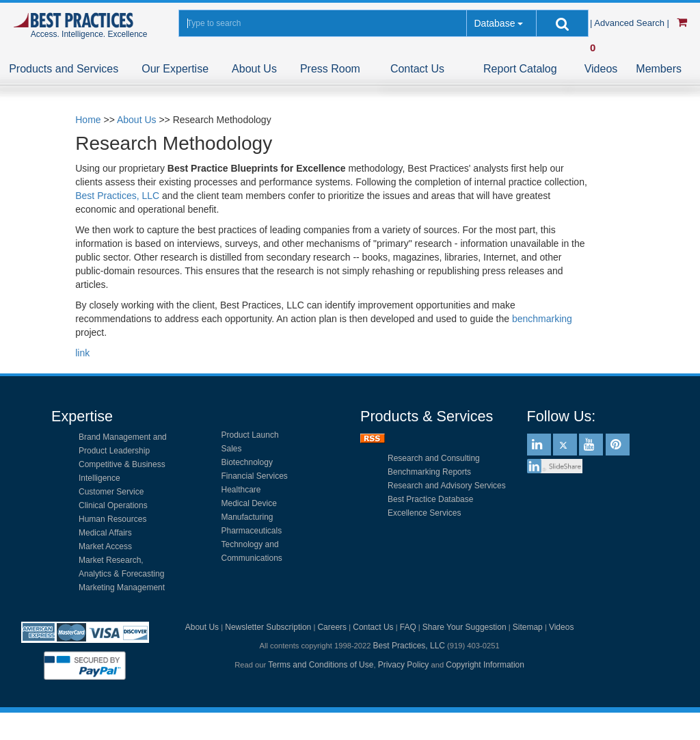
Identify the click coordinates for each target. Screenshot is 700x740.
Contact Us (417, 69)
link (82, 353)
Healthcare (241, 490)
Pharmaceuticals (252, 531)
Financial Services (255, 476)
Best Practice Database (430, 499)
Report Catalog (520, 69)
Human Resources (112, 519)
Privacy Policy (404, 665)
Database (494, 23)
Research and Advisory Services (447, 486)
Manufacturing (247, 517)
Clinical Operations (113, 505)
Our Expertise (175, 69)
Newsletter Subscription (268, 627)
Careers (332, 627)
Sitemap (528, 627)
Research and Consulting (434, 458)
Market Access (105, 546)
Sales (232, 449)
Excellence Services (424, 513)
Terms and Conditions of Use (321, 665)
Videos (601, 69)
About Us (254, 69)
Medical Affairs (105, 533)
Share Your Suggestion (465, 627)
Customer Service (111, 492)
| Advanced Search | (631, 23)
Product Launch (250, 435)
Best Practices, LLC (117, 196)
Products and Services (64, 69)
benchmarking (542, 319)
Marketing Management (122, 587)
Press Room (330, 69)
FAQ (408, 627)
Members (659, 69)
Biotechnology (247, 462)
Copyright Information (485, 665)
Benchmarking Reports (429, 472)
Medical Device (249, 503)
